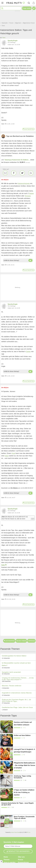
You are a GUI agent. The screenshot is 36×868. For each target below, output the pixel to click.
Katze (7, 456)
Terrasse (28, 196)
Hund (13, 453)
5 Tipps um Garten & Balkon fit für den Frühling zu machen (24, 792)
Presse (21, 860)
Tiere (4, 38)
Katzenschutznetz (24, 183)
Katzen (31, 193)
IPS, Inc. (29, 832)
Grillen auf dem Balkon (22, 735)
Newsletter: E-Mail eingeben (14, 842)
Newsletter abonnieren (18, 851)
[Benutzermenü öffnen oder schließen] (34, 3)
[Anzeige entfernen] (1, 861)
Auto (3, 565)
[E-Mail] (5, 173)
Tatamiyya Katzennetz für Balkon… (17, 160)
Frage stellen (27, 8)
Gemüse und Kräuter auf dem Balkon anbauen (23, 723)
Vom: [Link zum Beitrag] (3, 124)
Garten (28, 352)
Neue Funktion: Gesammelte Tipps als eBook (24, 817)
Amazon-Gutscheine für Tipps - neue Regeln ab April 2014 (18, 804)
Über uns (21, 857)
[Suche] (29, 3)
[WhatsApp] (31, 173)
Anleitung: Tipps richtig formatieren (22, 777)
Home (6, 857)
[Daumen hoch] (30, 260)
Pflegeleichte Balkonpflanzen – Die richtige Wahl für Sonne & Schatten (24, 765)
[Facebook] (14, 173)
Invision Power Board (15, 832)
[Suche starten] (2, 8)
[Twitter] (22, 173)
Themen (7, 860)
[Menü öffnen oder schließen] (2, 3)
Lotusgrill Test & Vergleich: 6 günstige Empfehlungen (24, 751)
